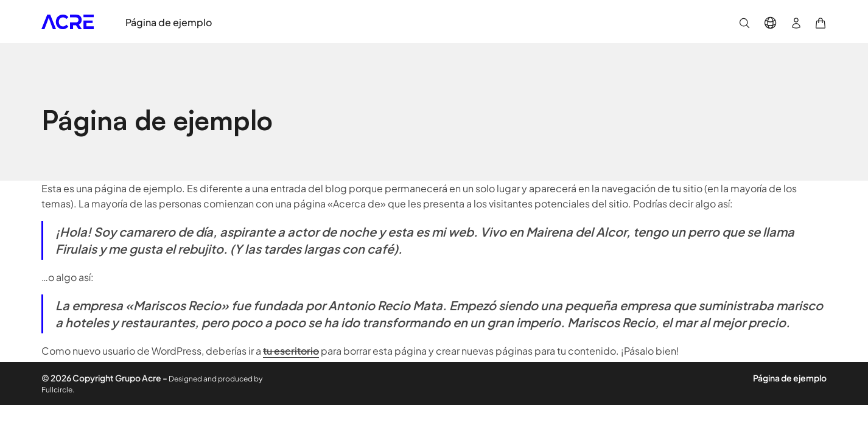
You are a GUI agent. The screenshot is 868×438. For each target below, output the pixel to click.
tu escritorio (291, 351)
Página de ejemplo (790, 378)
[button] (744, 22)
